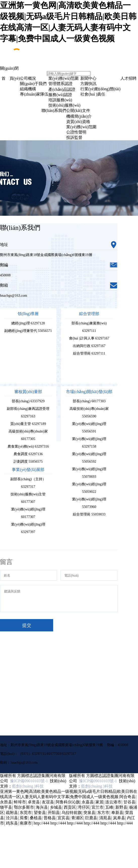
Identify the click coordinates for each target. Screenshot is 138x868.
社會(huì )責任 (93, 94)
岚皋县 (119, 818)
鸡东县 (12, 823)
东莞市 (26, 813)
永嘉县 (88, 802)
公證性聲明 (76, 132)
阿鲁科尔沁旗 (68, 802)
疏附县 (12, 813)
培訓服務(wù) (60, 100)
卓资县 (34, 802)
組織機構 (28, 89)
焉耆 (24, 818)
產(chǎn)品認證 (62, 89)
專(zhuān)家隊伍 (34, 94)
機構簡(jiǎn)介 (79, 116)
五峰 (109, 807)
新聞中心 (88, 78)
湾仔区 (84, 807)
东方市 (103, 813)
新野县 (121, 807)
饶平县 (6, 807)
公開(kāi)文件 (78, 111)
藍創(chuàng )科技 (28, 786)
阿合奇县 (127, 797)
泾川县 (12, 818)
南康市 (26, 823)
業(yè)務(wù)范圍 (63, 78)
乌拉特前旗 (72, 813)
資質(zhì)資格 (78, 122)
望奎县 (40, 813)
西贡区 (70, 807)
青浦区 (77, 818)
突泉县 (89, 813)
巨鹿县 (91, 818)
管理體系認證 (60, 84)
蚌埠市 (20, 802)
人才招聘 (128, 78)
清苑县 (105, 818)
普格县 (50, 818)
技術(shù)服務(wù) (64, 105)
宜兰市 (97, 807)
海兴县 (42, 807)
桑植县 (36, 818)
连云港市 (113, 802)
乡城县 (56, 807)
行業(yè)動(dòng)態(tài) (100, 89)
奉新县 (117, 813)
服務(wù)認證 (60, 95)
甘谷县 (129, 802)
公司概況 (28, 78)
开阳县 (54, 813)
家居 (99, 802)
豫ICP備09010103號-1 (28, 781)
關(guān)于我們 (33, 84)
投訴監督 (74, 137)
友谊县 (48, 802)
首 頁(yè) (11, 78)
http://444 (42, 823)
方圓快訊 (88, 84)
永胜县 (6, 802)
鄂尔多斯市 (24, 807)
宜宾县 (63, 818)
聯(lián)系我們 (54, 111)
